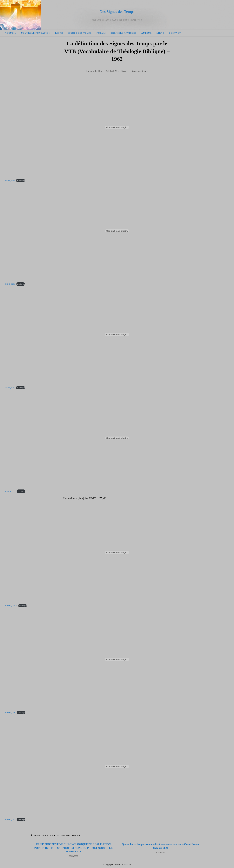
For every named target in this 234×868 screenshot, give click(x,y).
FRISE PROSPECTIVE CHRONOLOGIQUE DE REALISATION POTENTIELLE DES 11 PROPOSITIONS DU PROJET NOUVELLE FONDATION (73, 848)
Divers (124, 71)
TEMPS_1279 (10, 713)
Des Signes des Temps (117, 12)
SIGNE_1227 (10, 180)
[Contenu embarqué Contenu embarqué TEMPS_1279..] (117, 659)
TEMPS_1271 (10, 491)
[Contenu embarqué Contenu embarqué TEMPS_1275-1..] (117, 553)
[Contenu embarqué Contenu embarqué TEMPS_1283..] (117, 766)
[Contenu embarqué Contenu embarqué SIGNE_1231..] (117, 231)
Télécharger (20, 180)
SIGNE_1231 (10, 284)
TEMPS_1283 (10, 820)
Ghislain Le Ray (94, 71)
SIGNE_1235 (10, 388)
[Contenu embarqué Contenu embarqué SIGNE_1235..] (117, 334)
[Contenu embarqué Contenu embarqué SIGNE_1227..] (117, 127)
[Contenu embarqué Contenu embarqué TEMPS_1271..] (117, 438)
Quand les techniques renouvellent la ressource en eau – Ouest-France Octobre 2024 (161, 846)
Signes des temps (139, 71)
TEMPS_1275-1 (11, 606)
